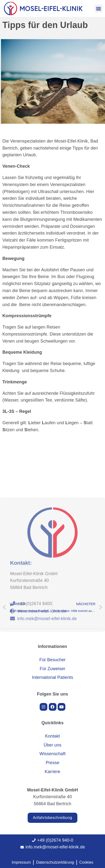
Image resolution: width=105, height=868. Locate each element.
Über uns (53, 745)
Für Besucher (52, 660)
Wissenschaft (52, 754)
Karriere (52, 772)
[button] (99, 9)
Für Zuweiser (52, 669)
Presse (52, 763)
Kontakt (53, 736)
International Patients (53, 677)
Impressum (21, 862)
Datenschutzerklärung (55, 862)
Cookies (86, 862)
